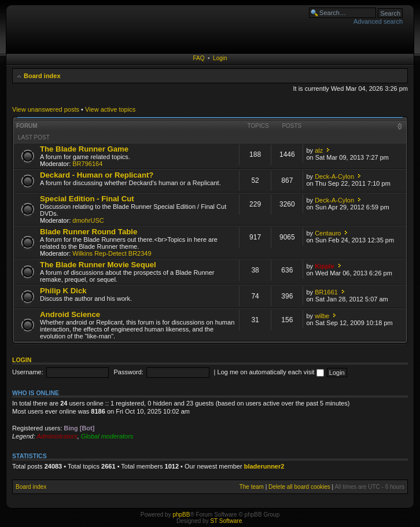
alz (319, 150)
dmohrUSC (88, 220)
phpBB (181, 515)
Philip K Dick (63, 291)
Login (220, 58)
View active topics (110, 109)
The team (252, 487)
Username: (28, 372)
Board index (42, 76)
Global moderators (107, 436)
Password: (129, 372)
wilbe (322, 316)
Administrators (57, 436)
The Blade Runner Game (84, 149)
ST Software (226, 521)
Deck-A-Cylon (334, 176)
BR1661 (326, 292)
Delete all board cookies (299, 487)
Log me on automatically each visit (271, 372)
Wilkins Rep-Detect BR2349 (112, 253)
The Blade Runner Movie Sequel (98, 265)
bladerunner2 (264, 466)
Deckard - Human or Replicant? (97, 175)
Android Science (70, 314)
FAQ (198, 58)
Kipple (325, 266)
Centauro (328, 233)
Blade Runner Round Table (89, 232)
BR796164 (87, 164)
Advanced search (378, 21)
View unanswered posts (46, 109)
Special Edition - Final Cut (87, 199)
